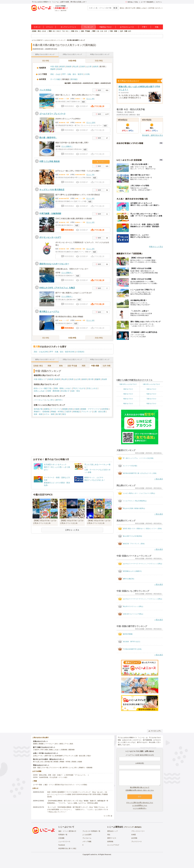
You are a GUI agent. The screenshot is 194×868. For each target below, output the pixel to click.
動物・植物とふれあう (63, 388)
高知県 (60, 69)
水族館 (77, 409)
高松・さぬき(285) (41, 352)
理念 (109, 835)
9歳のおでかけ (151, 404)
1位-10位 (46, 61)
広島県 (82, 67)
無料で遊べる (49, 756)
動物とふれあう (142, 8)
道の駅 (58, 414)
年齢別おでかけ (106, 27)
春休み (122, 8)
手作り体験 (44, 750)
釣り (57, 744)
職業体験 (72, 750)
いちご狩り (50, 400)
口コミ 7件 (90, 175)
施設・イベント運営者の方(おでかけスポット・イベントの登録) (66, 785)
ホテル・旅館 (49, 414)
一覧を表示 (159, 479)
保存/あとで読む (132, 2)
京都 (102, 31)
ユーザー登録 (37, 785)
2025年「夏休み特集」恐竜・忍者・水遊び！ (48, 775)
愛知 (77, 31)
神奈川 (59, 31)
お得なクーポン (38, 756)
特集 (157, 27)
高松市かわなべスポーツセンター (54, 264)
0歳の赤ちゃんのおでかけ (128, 384)
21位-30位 (99, 61)
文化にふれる (92, 388)
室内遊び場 (38, 409)
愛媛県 (53, 69)
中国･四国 (54, 67)
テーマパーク (56, 409)
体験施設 (76, 412)
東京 (54, 31)
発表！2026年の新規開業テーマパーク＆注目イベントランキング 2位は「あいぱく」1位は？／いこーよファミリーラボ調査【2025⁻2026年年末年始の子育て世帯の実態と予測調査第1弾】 (78, 794)
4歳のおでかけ (128, 394)
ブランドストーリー (138, 831)
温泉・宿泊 (75, 391)
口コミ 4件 (90, 99)
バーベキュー (39, 400)
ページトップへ (155, 731)
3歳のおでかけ (151, 389)
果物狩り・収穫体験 (42, 412)
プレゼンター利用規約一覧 (91, 831)
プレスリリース (136, 842)
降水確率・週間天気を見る (153, 135)
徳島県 (96, 67)
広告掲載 (61, 838)
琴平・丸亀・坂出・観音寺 (73, 74)
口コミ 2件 (90, 249)
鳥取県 (62, 67)
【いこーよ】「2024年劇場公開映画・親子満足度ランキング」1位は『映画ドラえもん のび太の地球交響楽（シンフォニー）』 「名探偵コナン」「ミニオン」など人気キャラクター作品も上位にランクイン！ (78, 810)
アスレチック (86, 412)
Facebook (62, 845)
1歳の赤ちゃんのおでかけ (151, 384)
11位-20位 (72, 61)
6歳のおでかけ (128, 399)
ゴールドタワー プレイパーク (52, 114)
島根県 (69, 67)
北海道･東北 (38, 366)
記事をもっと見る (72, 530)
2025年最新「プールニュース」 (76, 775)
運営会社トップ (112, 831)
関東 (50, 31)
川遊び (89, 756)
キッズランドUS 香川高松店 (52, 190)
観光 (64, 414)
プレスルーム (87, 838)
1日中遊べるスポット (156, 8)
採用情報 (110, 842)
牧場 (71, 409)
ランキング (88, 27)
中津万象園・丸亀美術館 (50, 214)
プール (66, 744)
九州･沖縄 (106, 366)
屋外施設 (74, 79)
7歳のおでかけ (151, 399)
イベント (49, 27)
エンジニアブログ (113, 845)
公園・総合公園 (99, 412)
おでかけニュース (127, 27)
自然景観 (105, 409)
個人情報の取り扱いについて (140, 787)
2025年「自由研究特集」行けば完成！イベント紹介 (50, 777)
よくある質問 (87, 835)
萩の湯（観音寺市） (48, 138)
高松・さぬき (56, 74)
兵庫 (105, 31)
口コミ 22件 (91, 123)
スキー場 (45, 768)
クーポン (101, 162)
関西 (94, 31)
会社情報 (134, 838)
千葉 (63, 31)
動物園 (65, 409)
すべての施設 (56, 79)
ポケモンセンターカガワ (50, 237)
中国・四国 (113, 31)
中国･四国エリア (40, 379)
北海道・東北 (36, 31)
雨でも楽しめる (38, 762)
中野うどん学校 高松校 (49, 161)
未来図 (133, 835)
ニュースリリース (64, 842)
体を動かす (65, 391)
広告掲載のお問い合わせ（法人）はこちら (140, 790)
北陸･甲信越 (72, 366)
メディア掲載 (87, 842)
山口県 (89, 67)
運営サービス (112, 838)
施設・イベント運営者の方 (67, 831)
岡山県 (76, 67)
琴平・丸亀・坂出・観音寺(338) (62, 352)
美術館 (74, 762)
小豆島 (87, 74)
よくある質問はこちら (140, 805)
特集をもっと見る (156, 247)
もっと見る (107, 816)
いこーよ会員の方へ (140, 808)
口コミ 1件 (90, 222)
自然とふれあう (40, 391)
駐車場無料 (59, 756)
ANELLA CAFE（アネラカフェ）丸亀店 (57, 288)
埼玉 (67, 31)
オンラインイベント (68, 27)
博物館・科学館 (57, 412)
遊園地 (47, 409)
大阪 (98, 31)
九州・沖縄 (123, 31)
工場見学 (68, 412)
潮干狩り (59, 400)
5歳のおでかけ (151, 394)
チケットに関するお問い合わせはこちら (140, 803)
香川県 (91, 379)
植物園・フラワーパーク (90, 409)
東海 (73, 31)
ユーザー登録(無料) (147, 2)
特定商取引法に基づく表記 (67, 848)
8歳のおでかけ (128, 404)
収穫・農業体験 (53, 391)
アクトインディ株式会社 (133, 827)
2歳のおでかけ (128, 389)
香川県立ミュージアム (49, 312)
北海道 (44, 31)
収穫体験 (64, 750)
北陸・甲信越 (85, 31)
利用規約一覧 (63, 835)
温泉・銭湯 (38, 414)
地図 (83, 102)
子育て (145, 27)
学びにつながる (79, 388)
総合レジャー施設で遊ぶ (43, 388)
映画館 (56, 762)
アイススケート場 (55, 768)
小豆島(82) (80, 352)
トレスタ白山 (45, 90)
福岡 (130, 31)
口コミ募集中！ (67, 146)
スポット (37, 27)
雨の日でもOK (130, 8)
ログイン (159, 2)
